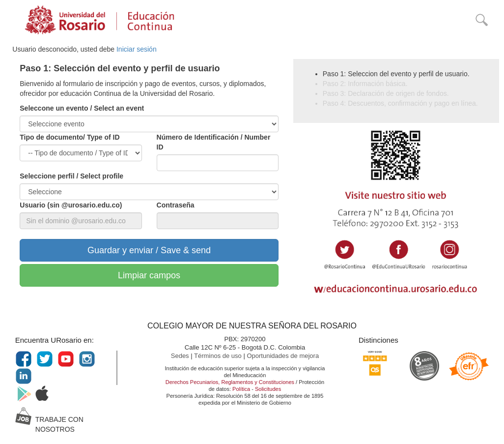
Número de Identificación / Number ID (214, 142)
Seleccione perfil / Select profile (71, 176)
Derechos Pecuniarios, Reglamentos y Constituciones (230, 382)
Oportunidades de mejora (283, 356)
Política (241, 389)
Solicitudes (268, 389)
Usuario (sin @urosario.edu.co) (71, 205)
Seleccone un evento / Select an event (82, 108)
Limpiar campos (149, 275)
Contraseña (176, 205)
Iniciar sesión (137, 49)
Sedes (181, 356)
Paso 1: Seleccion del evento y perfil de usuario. (396, 74)
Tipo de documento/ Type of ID (70, 137)
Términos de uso (219, 356)
